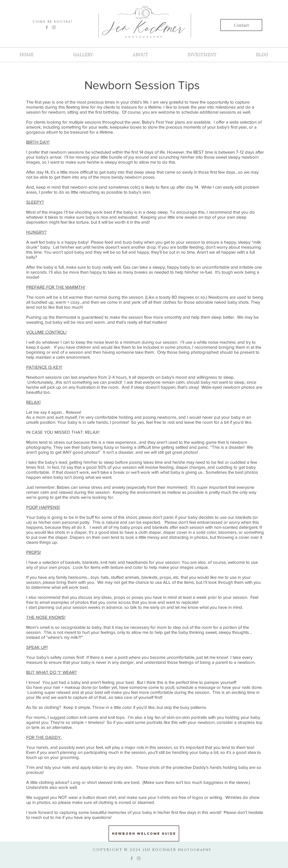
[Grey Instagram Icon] (54, 27)
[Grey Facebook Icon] (47, 27)
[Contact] (241, 25)
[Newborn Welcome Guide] (144, 833)
